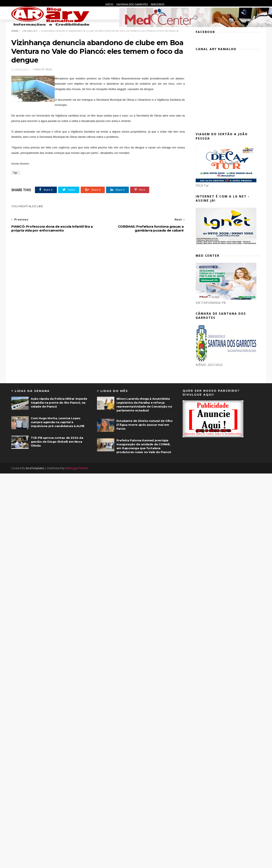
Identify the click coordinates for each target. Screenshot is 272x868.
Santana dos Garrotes (132, 4)
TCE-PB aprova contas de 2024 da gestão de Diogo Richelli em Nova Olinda (57, 442)
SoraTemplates (35, 468)
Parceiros (158, 4)
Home (15, 31)
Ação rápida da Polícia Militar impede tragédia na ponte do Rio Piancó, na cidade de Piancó (59, 403)
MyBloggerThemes (77, 468)
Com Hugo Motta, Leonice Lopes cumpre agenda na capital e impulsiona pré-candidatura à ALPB (58, 422)
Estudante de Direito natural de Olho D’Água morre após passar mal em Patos (145, 425)
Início (110, 4)
